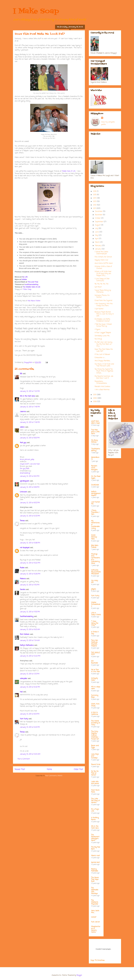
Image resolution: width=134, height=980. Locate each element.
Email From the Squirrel (103, 301)
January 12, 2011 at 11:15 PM (30, 585)
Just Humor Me (96, 503)
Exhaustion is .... (100, 358)
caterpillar (24, 679)
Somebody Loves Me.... (102, 336)
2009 (95, 398)
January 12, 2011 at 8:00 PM (30, 438)
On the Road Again (96, 477)
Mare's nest (95, 856)
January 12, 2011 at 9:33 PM (30, 516)
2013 (95, 202)
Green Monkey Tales (94, 537)
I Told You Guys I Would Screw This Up (103, 325)
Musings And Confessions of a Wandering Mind (96, 559)
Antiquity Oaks (94, 679)
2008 (95, 402)
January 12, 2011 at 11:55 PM (30, 612)
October (98, 218)
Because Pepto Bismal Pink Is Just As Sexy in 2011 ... (104, 314)
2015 (95, 195)
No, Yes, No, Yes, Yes (102, 284)
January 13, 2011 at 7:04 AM (30, 641)
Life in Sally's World (96, 614)
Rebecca (23, 579)
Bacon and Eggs (95, 747)
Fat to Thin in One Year (95, 671)
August (98, 225)
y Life (25, 277)
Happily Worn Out (101, 260)
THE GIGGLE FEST (96, 654)
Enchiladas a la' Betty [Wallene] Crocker (102, 320)
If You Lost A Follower (102, 354)
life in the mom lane (27, 396)
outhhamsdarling (31, 284)
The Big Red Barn (96, 848)
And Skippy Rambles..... (103, 361)
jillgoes (94, 589)
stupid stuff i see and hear (30, 464)
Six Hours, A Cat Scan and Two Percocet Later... (104, 365)
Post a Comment (24, 759)
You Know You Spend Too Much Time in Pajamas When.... (104, 371)
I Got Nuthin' (99, 309)
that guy (23, 443)
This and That (33, 282)
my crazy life (95, 582)
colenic (22, 427)
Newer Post (20, 769)
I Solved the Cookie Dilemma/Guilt (101, 253)
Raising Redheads (95, 870)
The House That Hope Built (95, 879)
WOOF (94, 917)
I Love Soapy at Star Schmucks (102, 280)
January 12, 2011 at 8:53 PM (30, 503)
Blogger (79, 975)
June (97, 232)
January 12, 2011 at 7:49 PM (30, 422)
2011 (95, 208)
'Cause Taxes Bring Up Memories (103, 291)
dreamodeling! (25, 473)
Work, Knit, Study (95, 705)
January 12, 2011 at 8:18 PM (30, 487)
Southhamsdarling (27, 617)
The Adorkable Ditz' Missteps (95, 891)
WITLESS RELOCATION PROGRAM (96, 572)
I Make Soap (36, 11)
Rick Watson (25, 634)
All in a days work (96, 688)
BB (21, 374)
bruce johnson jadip (27, 459)
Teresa (22, 521)
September (99, 222)
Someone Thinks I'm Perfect (102, 296)
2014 (95, 198)
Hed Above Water (34, 301)
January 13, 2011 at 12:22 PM (30, 656)
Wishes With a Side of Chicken (103, 268)
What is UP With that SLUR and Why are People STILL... (103, 274)
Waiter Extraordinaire (96, 604)
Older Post (78, 769)
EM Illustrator (95, 662)
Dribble (24, 279)
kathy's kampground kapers (96, 494)
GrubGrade (95, 485)
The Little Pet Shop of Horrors (95, 801)
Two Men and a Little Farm (95, 432)
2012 (95, 205)
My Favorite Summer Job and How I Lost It (104, 377)
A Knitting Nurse (95, 819)
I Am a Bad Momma (102, 390)
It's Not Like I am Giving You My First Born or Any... (103, 344)
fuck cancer (95, 922)
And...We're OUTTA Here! (104, 263)
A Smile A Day (95, 633)
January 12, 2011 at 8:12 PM (30, 476)
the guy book (25, 469)
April (97, 239)
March (98, 242)
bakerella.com (95, 458)
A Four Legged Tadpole (103, 333)
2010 (95, 395)
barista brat (95, 862)
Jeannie (23, 412)
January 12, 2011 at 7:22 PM (30, 391)
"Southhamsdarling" (96, 450)
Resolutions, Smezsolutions (101, 382)
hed (21, 692)
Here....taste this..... (95, 912)
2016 (95, 191)
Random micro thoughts (94, 468)
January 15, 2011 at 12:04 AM (30, 754)
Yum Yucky (24, 719)
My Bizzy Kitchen (94, 441)
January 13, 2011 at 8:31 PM (30, 714)
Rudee (22, 568)
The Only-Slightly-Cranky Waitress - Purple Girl (95, 735)
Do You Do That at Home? (95, 773)
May (97, 235)
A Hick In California (95, 713)
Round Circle (96, 765)
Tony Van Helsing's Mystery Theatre (95, 643)
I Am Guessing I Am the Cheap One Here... (104, 305)
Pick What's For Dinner (103, 257)
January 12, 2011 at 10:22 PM (30, 563)
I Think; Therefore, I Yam (95, 512)
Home (49, 769)
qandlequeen (25, 481)
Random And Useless (102, 387)
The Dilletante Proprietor (95, 902)
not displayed (25, 548)
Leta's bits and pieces (95, 783)
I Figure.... (98, 330)
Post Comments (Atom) (54, 776)
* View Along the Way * (95, 623)
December (99, 211)
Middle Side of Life (69, 171)
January (98, 249)
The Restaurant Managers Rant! (95, 838)
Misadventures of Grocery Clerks (96, 929)
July (97, 228)
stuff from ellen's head (95, 422)
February (98, 246)
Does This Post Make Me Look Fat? (104, 350)
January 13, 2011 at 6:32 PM (30, 687)
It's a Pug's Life (95, 810)
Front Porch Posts (95, 791)
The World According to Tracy (96, 723)
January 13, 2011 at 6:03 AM (30, 630)
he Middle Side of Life (31, 287)
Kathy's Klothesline (27, 645)
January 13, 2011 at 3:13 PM (30, 674)
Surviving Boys (95, 696)
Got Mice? (98, 287)
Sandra (23, 590)
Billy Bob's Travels (95, 547)
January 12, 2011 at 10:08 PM (30, 543)
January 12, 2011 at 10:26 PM (30, 574)
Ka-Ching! (98, 339)
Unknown (24, 492)
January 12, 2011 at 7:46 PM (30, 407)
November (99, 215)
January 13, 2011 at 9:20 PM (30, 727)
